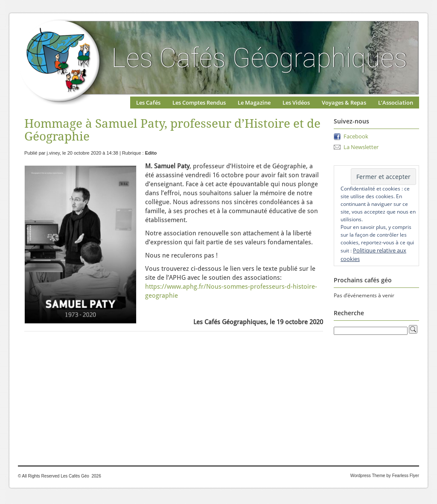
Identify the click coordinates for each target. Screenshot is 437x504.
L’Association (396, 103)
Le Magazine (254, 103)
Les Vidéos (296, 103)
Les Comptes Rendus (199, 103)
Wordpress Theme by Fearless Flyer (385, 476)
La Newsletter (361, 147)
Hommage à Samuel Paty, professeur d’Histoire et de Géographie (172, 130)
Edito (151, 153)
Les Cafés (148, 103)
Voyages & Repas (344, 103)
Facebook (356, 136)
